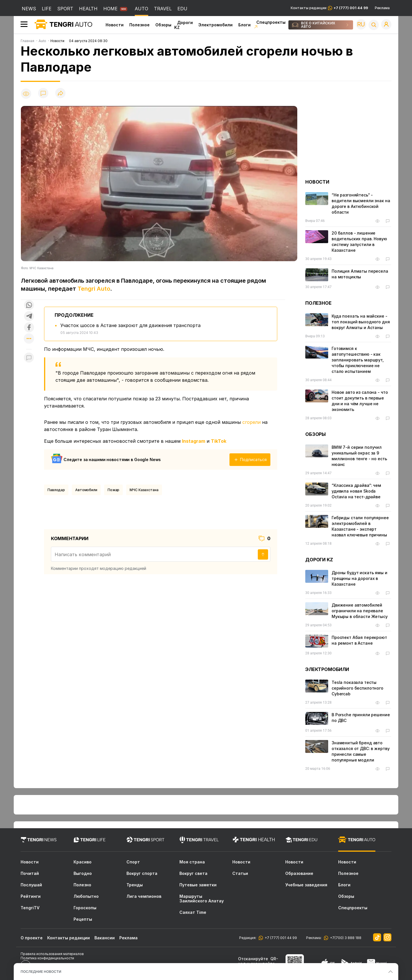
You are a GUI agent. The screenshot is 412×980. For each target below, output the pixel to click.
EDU (182, 9)
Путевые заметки (198, 885)
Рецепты (83, 919)
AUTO (141, 9)
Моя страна (192, 862)
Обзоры (163, 25)
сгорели (251, 422)
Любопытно (86, 896)
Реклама (382, 8)
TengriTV (30, 908)
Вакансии (105, 938)
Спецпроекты (353, 908)
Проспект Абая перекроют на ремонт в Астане (359, 640)
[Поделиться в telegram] (29, 317)
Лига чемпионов (144, 896)
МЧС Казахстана (144, 490)
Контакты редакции (329, 8)
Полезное (139, 25)
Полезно (82, 885)
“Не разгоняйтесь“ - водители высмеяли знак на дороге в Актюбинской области (361, 203)
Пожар (113, 490)
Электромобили (215, 25)
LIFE (47, 9)
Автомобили (86, 490)
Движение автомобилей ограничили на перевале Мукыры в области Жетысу (360, 611)
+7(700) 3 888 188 (345, 938)
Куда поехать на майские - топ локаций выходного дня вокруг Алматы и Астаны (361, 322)
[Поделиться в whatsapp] (29, 305)
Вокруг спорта (142, 873)
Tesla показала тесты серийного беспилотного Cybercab (357, 688)
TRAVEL (163, 9)
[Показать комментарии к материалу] (29, 358)
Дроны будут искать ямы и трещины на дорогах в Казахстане (359, 578)
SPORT (65, 9)
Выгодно (83, 873)
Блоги (244, 25)
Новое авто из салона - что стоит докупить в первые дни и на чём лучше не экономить (360, 401)
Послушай (31, 885)
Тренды (135, 885)
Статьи (240, 873)
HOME (110, 9)
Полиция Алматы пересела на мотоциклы (360, 274)
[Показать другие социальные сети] (29, 339)
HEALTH (88, 9)
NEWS (29, 9)
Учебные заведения (306, 885)
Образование (299, 873)
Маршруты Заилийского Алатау (202, 899)
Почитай (30, 873)
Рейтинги (31, 896)
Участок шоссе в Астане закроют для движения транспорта (130, 325)
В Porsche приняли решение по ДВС (361, 718)
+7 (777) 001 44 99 (280, 938)
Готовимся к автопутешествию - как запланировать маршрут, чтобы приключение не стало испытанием (358, 360)
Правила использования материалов (52, 954)
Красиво (83, 862)
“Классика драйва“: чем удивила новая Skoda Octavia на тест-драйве (356, 491)
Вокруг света (193, 873)
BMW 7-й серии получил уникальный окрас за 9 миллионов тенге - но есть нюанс (359, 456)
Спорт (133, 862)
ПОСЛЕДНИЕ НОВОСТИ (41, 972)
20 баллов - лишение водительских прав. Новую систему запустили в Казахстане (359, 242)
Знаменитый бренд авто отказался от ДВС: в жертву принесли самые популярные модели (360, 751)
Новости (115, 25)
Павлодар (56, 490)
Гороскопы (85, 908)
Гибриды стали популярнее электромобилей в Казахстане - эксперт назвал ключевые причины (360, 526)
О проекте (32, 938)
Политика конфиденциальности (47, 958)
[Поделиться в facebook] (29, 328)
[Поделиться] (60, 94)
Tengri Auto (94, 289)
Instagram (194, 441)
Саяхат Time (193, 912)
